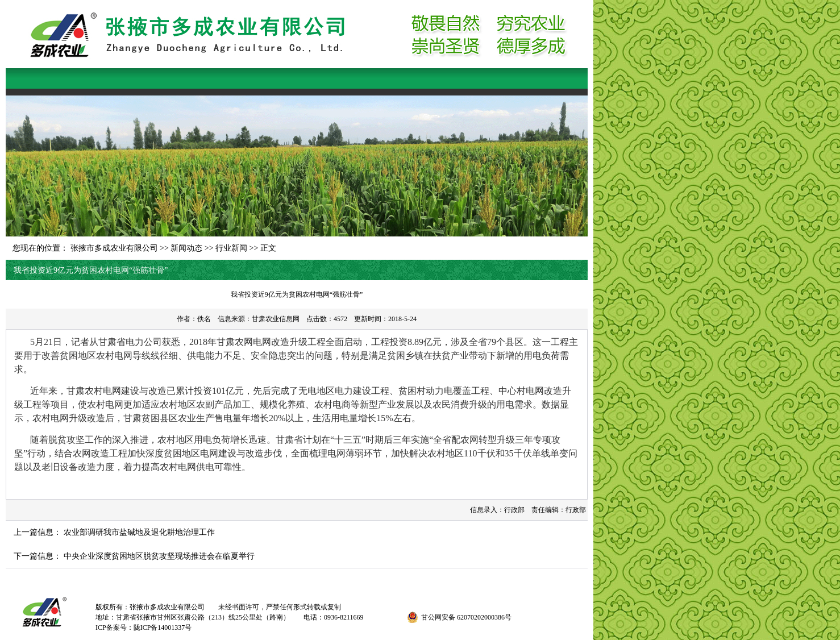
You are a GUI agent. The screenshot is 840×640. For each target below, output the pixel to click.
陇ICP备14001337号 (163, 627)
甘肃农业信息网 (276, 319)
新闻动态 (186, 248)
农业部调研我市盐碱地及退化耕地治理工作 (139, 532)
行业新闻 (231, 248)
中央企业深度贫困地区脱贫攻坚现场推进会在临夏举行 (159, 556)
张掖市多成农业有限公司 (114, 248)
